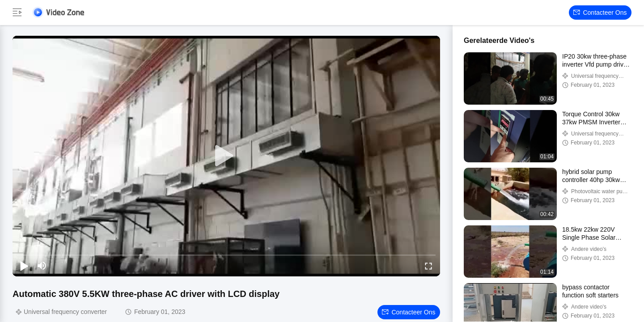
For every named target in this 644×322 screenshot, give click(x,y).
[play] (226, 156)
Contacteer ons (600, 13)
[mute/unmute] (42, 266)
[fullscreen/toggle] (428, 266)
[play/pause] (24, 266)
